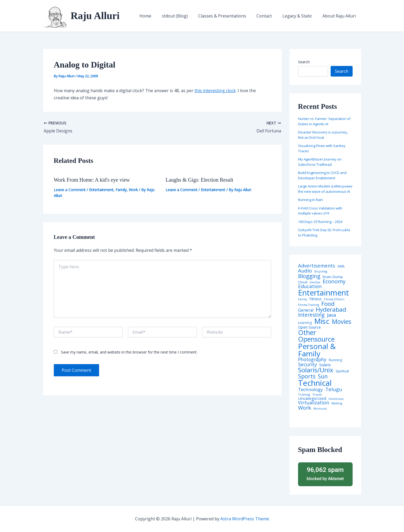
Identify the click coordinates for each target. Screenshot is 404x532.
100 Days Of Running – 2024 (320, 222)
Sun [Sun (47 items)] (323, 376)
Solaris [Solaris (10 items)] (325, 365)
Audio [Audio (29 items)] (305, 271)
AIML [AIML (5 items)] (341, 266)
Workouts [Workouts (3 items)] (320, 409)
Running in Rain (310, 200)
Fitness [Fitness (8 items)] (316, 299)
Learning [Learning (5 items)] (305, 323)
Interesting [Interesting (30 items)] (311, 315)
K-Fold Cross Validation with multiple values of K (320, 211)
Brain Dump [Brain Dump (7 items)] (333, 277)
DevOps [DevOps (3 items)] (315, 282)
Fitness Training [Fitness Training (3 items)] (308, 305)
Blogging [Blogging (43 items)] (309, 276)
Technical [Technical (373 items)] (315, 383)
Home (156, 16)
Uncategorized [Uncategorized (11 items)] (312, 398)
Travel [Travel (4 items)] (317, 395)
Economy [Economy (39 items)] (334, 281)
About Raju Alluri (340, 16)
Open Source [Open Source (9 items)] (309, 327)
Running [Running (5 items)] (335, 360)
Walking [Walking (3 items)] (337, 403)
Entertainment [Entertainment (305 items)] (323, 293)
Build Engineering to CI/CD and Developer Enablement (322, 175)
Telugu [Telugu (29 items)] (334, 389)
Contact (269, 16)
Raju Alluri (95, 16)
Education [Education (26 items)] (310, 286)
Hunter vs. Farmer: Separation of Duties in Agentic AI (324, 121)
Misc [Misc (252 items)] (322, 321)
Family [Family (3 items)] (303, 299)
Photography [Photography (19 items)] (312, 359)
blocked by (325, 473)
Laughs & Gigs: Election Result (199, 180)
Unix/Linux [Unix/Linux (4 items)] (336, 399)
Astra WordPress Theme (245, 519)
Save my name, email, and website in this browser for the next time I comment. (129, 352)
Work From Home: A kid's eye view (92, 180)
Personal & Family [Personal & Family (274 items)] (317, 350)
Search (304, 62)
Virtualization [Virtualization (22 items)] (314, 403)
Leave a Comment (70, 190)
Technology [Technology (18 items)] (310, 389)
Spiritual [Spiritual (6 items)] (342, 371)
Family (121, 190)
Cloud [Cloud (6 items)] (303, 282)
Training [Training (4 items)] (304, 395)
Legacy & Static (300, 16)
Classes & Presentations (229, 16)
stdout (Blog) (184, 16)
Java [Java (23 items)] (331, 315)
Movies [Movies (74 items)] (342, 322)
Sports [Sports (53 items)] (307, 376)
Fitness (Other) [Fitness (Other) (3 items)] (334, 299)
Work (133, 190)
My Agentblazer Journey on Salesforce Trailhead (320, 162)
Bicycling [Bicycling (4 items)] (321, 271)
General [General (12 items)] (306, 310)
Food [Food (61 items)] (328, 304)
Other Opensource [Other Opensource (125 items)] (316, 336)
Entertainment (101, 190)
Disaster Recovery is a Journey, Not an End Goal (323, 135)
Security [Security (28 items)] (307, 365)
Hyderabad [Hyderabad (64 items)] (331, 309)
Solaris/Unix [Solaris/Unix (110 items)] (316, 370)
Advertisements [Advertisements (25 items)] (317, 266)
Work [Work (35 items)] (305, 408)
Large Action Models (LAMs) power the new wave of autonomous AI (325, 189)
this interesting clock (215, 91)
